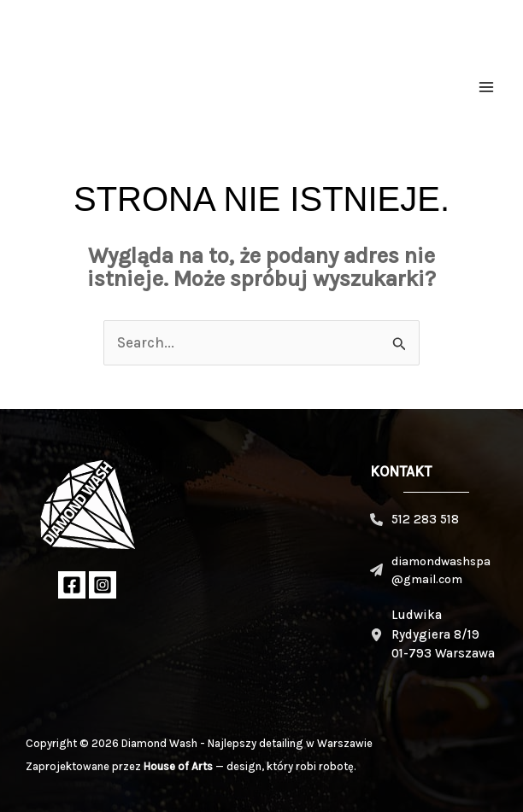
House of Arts (178, 766)
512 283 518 (425, 519)
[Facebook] (72, 585)
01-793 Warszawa (443, 653)
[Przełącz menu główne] (487, 87)
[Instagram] (103, 585)
